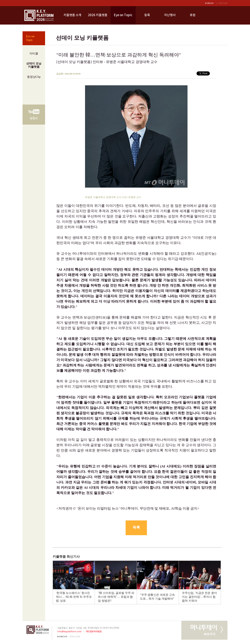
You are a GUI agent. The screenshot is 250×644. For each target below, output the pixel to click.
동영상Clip (34, 77)
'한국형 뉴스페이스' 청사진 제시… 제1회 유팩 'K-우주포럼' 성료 (74, 597)
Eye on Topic (123, 15)
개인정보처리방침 (94, 632)
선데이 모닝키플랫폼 (34, 65)
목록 (136, 527)
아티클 (34, 53)
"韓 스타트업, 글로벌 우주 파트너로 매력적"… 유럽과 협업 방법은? (116, 597)
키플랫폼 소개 (72, 15)
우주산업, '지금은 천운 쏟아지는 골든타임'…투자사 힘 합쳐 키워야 (199, 597)
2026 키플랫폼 (98, 15)
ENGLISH (223, 3)
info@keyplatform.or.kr (68, 632)
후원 (193, 15)
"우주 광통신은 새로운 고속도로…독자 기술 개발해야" (157, 597)
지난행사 (170, 15)
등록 (147, 15)
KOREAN (209, 3)
